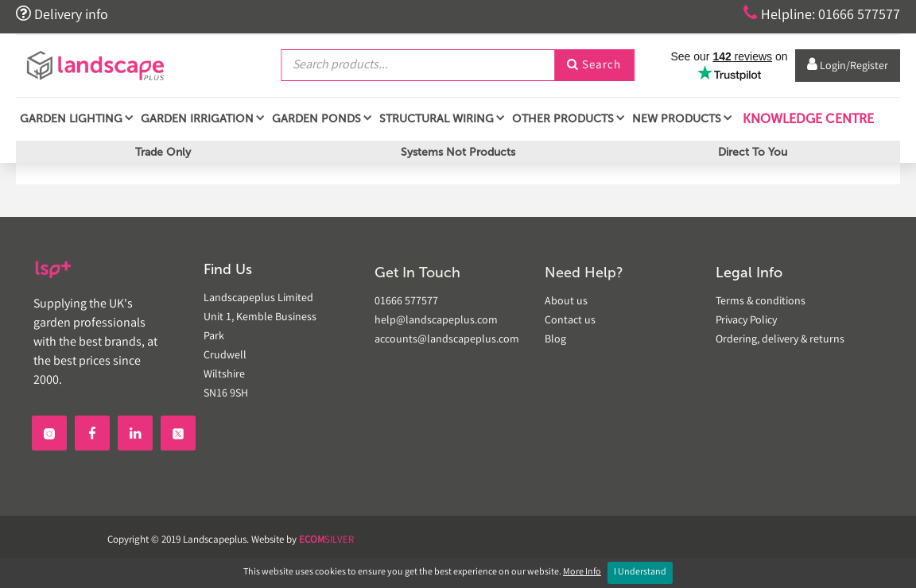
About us (566, 302)
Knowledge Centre (807, 119)
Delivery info (62, 14)
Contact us (570, 321)
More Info (582, 573)
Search (594, 66)
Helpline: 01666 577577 (822, 14)
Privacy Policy (746, 321)
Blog (555, 340)
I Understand (640, 573)
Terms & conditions (761, 302)
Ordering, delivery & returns (780, 340)
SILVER (326, 541)
